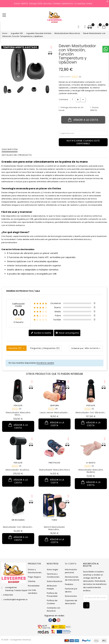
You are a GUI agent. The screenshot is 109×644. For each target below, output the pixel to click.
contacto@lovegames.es (16, 599)
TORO (54, 520)
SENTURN (55, 405)
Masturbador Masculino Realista (91, 471)
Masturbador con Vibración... (91, 413)
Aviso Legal (52, 570)
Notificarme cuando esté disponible (83, 142)
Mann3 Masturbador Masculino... (55, 528)
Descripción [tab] (10, 149)
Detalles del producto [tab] (17, 155)
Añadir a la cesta (83, 120)
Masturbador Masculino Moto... (18, 414)
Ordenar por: (78, 348)
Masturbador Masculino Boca (54, 470)
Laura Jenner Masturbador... (54, 413)
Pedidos (69, 584)
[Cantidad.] (72, 99)
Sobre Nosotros (55, 581)
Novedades (34, 586)
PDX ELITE (18, 405)
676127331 (8, 595)
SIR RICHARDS (18, 520)
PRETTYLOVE (54, 463)
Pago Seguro (34, 577)
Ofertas (32, 581)
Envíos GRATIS (94, 109)
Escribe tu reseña (41, 333)
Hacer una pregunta (67, 333)
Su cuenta (71, 564)
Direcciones (71, 596)
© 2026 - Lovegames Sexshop (16, 640)
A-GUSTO (91, 463)
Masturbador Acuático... (18, 470)
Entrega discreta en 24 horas (71, 109)
